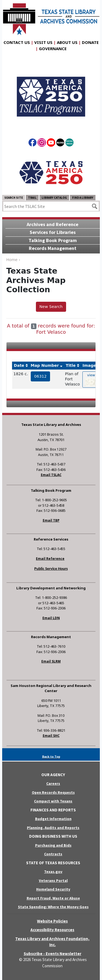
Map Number (45, 365)
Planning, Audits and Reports (53, 828)
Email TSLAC (51, 475)
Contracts (53, 854)
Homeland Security (53, 889)
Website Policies (52, 921)
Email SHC (51, 736)
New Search (51, 307)
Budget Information (53, 819)
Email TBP (51, 520)
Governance (53, 49)
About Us (67, 42)
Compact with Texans (53, 801)
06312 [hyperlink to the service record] (41, 376)
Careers (53, 783)
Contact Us (17, 42)
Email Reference (50, 559)
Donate (90, 42)
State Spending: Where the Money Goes (53, 907)
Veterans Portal (53, 881)
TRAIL (32, 198)
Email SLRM (51, 661)
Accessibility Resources (52, 930)
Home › (13, 260)
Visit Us (43, 42)
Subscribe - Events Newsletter (52, 954)
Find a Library (83, 198)
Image (89, 365)
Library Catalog (54, 198)
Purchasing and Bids (53, 845)
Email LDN (51, 618)
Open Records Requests (53, 792)
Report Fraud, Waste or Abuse (53, 898)
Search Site (14, 198)
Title (71, 365)
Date (19, 365)
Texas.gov (53, 872)
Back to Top (51, 756)
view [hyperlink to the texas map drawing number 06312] (91, 380)
